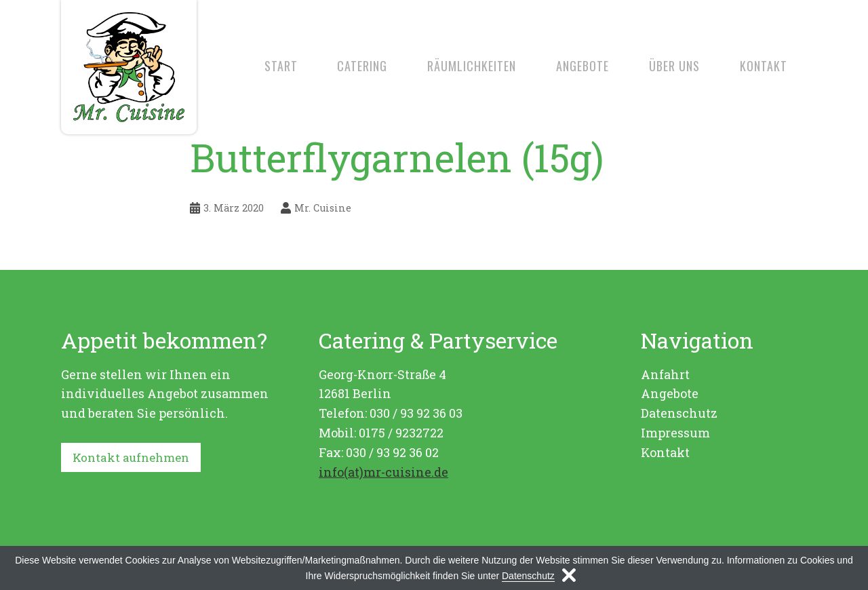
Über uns (674, 66)
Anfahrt (665, 374)
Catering (362, 66)
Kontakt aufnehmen (134, 458)
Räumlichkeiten (472, 66)
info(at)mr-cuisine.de (383, 472)
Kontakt (764, 66)
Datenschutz (679, 413)
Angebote (583, 66)
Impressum (675, 433)
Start (281, 66)
